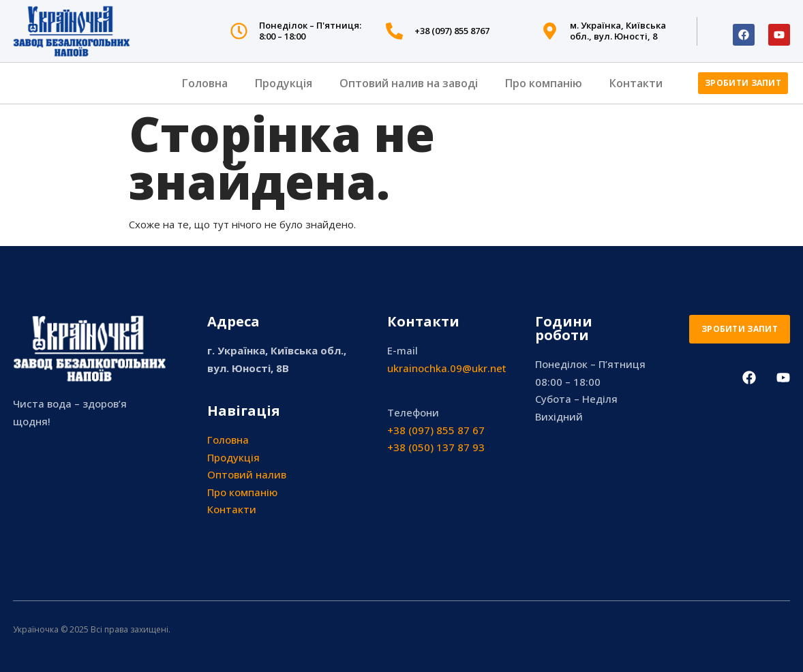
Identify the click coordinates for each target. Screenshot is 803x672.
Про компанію (544, 83)
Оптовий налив (247, 474)
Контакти (636, 83)
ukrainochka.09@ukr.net (447, 368)
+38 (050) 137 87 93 (436, 447)
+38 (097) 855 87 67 (436, 430)
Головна (205, 83)
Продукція (284, 83)
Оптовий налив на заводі (409, 83)
